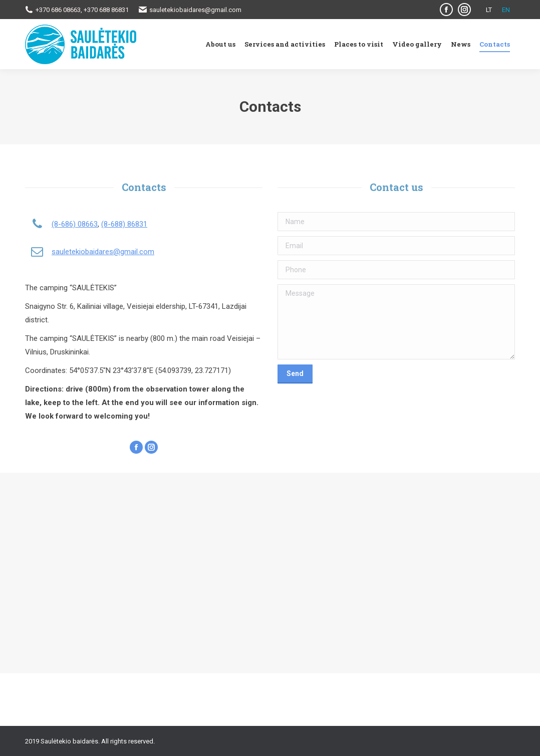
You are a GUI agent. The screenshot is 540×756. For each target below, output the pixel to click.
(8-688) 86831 (124, 224)
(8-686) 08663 (75, 224)
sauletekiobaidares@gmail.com (103, 252)
